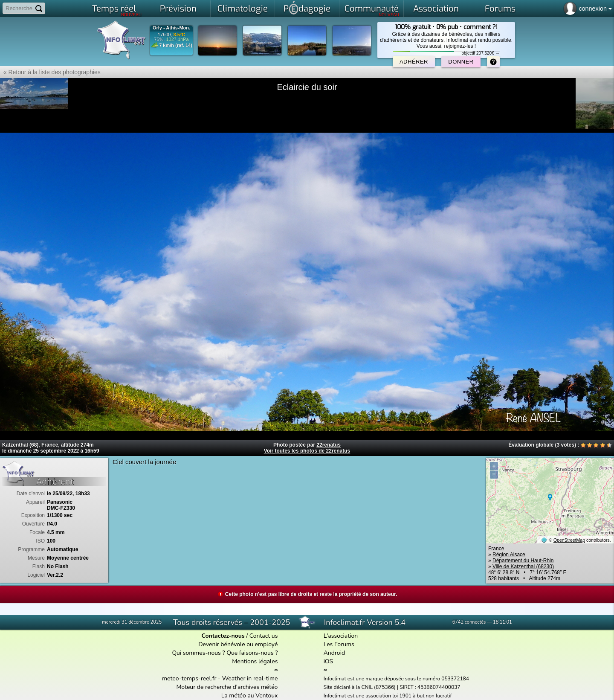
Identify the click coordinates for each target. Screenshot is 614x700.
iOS (329, 661)
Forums (500, 9)
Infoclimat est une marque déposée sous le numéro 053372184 (396, 679)
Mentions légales (255, 661)
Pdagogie (307, 8)
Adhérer (414, 62)
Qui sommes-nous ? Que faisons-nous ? (225, 653)
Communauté (372, 10)
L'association (341, 636)
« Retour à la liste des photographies (50, 72)
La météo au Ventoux (250, 696)
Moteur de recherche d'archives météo (227, 687)
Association (436, 9)
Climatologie (243, 9)
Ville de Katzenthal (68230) (523, 566)
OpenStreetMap (569, 540)
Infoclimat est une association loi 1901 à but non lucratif (388, 696)
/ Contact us (239, 636)
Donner (461, 62)
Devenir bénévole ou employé (238, 644)
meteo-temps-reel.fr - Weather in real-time (220, 678)
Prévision (178, 9)
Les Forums (339, 644)
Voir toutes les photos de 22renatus (307, 451)
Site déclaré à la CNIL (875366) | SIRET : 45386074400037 (392, 687)
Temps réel (117, 10)
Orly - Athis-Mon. (171, 28)
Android (334, 653)
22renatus (329, 445)
